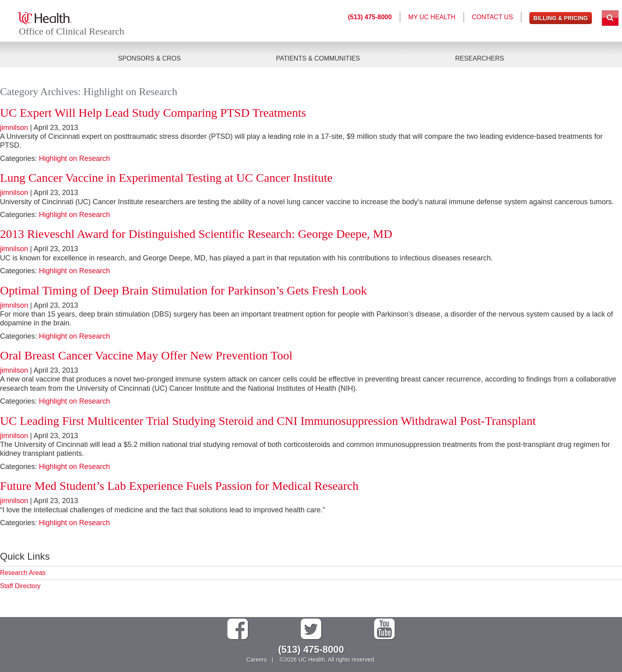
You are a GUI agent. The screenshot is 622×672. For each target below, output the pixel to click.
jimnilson (14, 128)
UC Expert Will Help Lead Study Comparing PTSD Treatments (153, 113)
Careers (256, 660)
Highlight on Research (74, 158)
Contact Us (493, 17)
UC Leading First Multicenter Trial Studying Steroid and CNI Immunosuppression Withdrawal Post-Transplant (268, 421)
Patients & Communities (318, 58)
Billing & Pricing (561, 18)
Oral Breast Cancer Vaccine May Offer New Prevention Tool (146, 355)
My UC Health (432, 17)
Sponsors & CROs (149, 58)
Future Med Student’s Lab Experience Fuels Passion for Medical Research (179, 486)
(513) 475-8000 (370, 17)
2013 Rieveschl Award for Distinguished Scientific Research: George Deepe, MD (196, 234)
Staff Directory (20, 586)
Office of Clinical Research (72, 31)
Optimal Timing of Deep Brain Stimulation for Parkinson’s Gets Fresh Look (183, 290)
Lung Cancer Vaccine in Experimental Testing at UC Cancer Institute (166, 178)
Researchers (480, 58)
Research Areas (23, 573)
